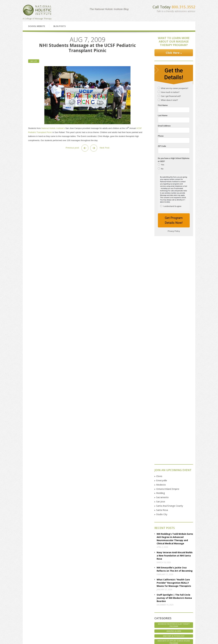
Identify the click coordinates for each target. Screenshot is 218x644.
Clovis (159, 253)
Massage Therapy (174, 454)
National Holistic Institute (37, 10)
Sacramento (162, 274)
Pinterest (167, 615)
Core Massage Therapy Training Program (174, 433)
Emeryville (162, 257)
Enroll (129, 579)
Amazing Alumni (174, 408)
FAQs (30, 604)
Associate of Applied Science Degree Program (174, 419)
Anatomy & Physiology (174, 413)
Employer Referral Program (39, 621)
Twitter (167, 605)
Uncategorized (174, 483)
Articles (30, 611)
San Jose (161, 278)
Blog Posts (60, 26)
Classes (41, 579)
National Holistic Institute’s (53, 128)
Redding (161, 270)
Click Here (173, 53)
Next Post (100, 148)
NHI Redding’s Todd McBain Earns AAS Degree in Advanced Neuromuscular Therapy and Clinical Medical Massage (175, 315)
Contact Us (171, 579)
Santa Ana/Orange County (170, 283)
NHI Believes (174, 458)
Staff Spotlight (174, 468)
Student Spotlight (174, 478)
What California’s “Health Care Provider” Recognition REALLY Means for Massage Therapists (174, 360)
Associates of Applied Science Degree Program (174, 426)
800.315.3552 (183, 7)
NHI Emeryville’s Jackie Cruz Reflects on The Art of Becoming (175, 346)
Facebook (168, 598)
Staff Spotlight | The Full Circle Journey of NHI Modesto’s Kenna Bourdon (174, 375)
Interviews (174, 444)
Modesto (161, 261)
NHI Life (34, 61)
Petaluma (65, 604)
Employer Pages (34, 618)
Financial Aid (86, 579)
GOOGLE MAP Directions (138, 605)
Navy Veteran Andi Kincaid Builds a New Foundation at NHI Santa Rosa (175, 332)
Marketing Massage (174, 449)
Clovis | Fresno (68, 598)
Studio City (162, 291)
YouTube (167, 608)
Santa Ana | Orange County (73, 621)
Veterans (174, 488)
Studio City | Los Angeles (72, 625)
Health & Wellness (174, 439)
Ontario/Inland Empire (168, 266)
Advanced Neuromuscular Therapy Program (174, 402)
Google (167, 601)
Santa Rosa (162, 287)
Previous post (77, 148)
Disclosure (32, 614)
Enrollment (32, 601)
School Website (37, 26)
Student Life (174, 473)
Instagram (168, 612)
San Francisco (67, 614)
